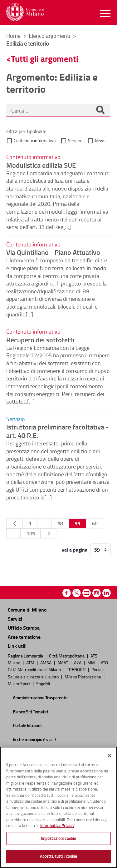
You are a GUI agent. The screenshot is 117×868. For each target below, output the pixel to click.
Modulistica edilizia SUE (41, 165)
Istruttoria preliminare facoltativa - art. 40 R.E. (57, 431)
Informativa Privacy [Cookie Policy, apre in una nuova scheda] (57, 826)
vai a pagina (75, 550)
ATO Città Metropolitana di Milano (58, 666)
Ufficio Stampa (24, 628)
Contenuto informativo (35, 140)
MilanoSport (19, 683)
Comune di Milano (27, 610)
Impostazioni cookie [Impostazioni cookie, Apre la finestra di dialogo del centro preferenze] (58, 838)
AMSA (46, 662)
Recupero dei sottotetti (40, 340)
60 (95, 523)
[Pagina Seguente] (49, 533)
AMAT (63, 662)
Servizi (15, 619)
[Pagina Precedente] (15, 523)
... (44, 523)
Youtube (87, 593)
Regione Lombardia (26, 656)
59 (77, 523)
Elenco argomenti (50, 36)
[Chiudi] (110, 756)
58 (60, 523)
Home (13, 36)
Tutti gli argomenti (45, 59)
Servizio (75, 140)
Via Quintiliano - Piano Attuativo (53, 252)
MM (92, 662)
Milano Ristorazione (83, 677)
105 (31, 533)
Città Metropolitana (67, 656)
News (100, 140)
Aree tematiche (24, 637)
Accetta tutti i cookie (59, 856)
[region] (58, 807)
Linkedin (107, 593)
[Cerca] (100, 111)
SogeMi (43, 683)
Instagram (97, 593)
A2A (78, 662)
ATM (31, 662)
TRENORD (77, 669)
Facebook (67, 593)
